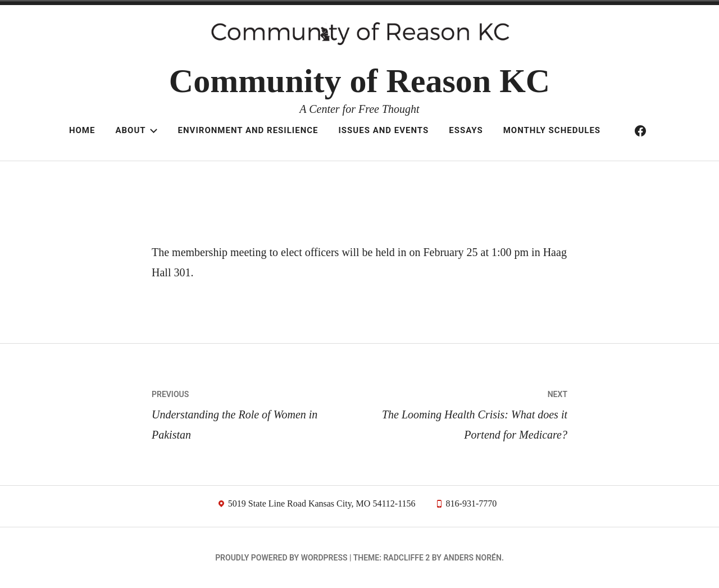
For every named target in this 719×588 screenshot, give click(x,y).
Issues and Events (383, 130)
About (136, 130)
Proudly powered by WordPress (281, 558)
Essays (466, 130)
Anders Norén (472, 558)
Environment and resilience (248, 130)
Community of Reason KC (359, 81)
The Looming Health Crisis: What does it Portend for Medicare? (463, 412)
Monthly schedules (552, 130)
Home (82, 130)
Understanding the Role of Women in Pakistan (256, 412)
